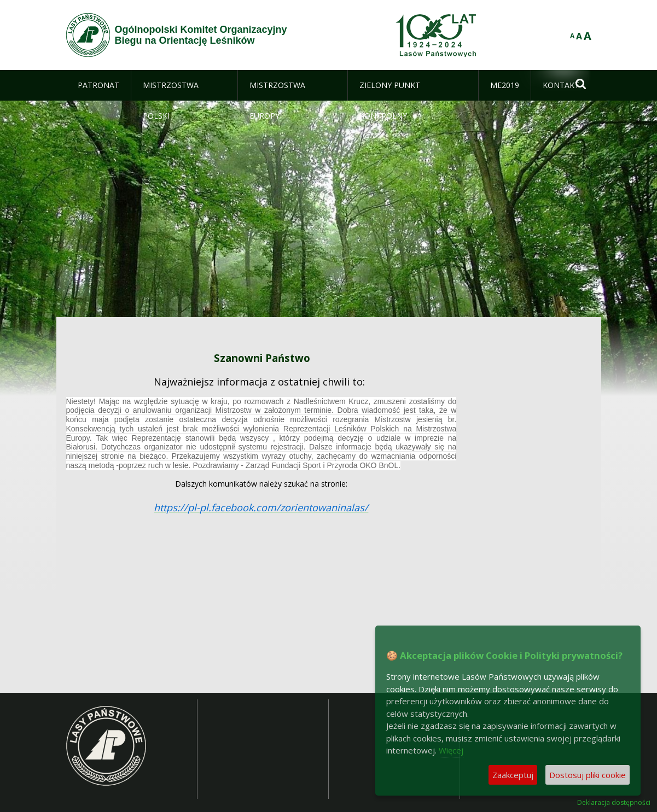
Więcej (451, 750)
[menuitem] (98, 85)
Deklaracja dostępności (614, 803)
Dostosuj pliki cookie (588, 775)
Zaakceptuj (513, 775)
